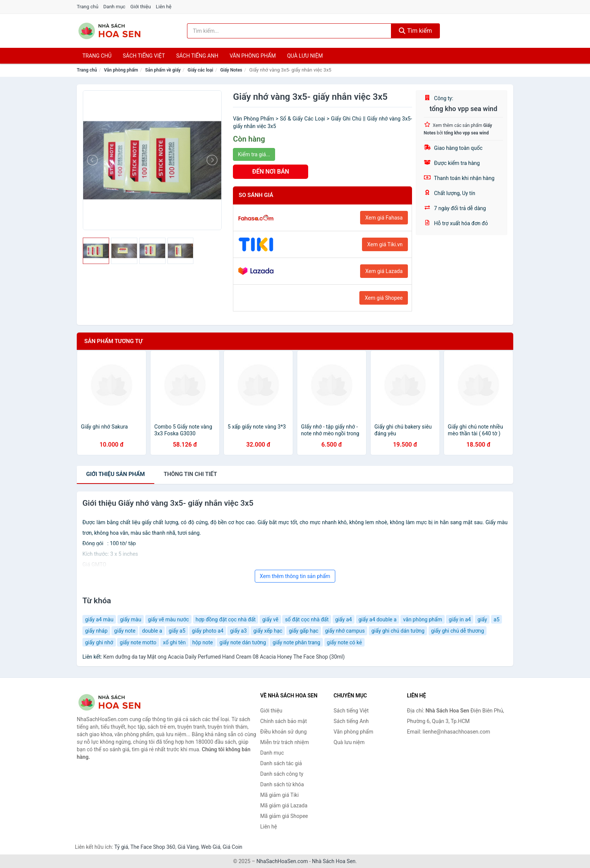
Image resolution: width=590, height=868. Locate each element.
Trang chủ (87, 7)
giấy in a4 (460, 619)
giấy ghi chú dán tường (398, 631)
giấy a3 (238, 631)
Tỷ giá (121, 847)
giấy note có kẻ (344, 642)
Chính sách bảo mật (284, 721)
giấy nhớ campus (345, 631)
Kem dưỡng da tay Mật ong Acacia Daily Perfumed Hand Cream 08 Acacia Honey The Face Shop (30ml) (224, 657)
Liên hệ (164, 7)
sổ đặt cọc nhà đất (307, 619)
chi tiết (190, 474)
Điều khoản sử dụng (284, 732)
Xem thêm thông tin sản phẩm (295, 576)
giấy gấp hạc (304, 631)
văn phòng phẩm (423, 619)
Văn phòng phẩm (253, 56)
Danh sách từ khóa (282, 784)
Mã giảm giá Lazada (284, 805)
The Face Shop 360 (153, 847)
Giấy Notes (231, 70)
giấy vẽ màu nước (168, 619)
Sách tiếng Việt (351, 711)
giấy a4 (344, 619)
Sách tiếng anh (197, 56)
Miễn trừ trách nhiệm (285, 742)
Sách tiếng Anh (351, 721)
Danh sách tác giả (281, 763)
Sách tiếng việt (144, 56)
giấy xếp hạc (268, 631)
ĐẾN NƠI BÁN (271, 172)
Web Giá (211, 847)
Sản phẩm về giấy (163, 70)
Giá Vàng (188, 847)
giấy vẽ (270, 619)
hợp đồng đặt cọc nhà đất (226, 619)
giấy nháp (96, 631)
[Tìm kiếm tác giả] (289, 31)
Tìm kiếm (415, 31)
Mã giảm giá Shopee (284, 816)
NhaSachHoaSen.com (282, 861)
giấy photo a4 (208, 631)
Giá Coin (233, 847)
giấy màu (131, 619)
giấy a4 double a (378, 619)
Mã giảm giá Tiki (280, 795)
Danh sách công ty (282, 774)
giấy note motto (138, 642)
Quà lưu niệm (305, 56)
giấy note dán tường (243, 642)
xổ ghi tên (174, 642)
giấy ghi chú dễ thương (458, 631)
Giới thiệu (140, 7)
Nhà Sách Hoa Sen (334, 861)
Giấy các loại (201, 70)
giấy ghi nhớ (99, 642)
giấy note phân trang (296, 642)
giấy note (125, 631)
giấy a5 (177, 631)
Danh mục (115, 7)
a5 (496, 619)
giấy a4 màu (99, 619)
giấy (482, 619)
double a (152, 631)
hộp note (203, 642)
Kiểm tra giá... (254, 154)
